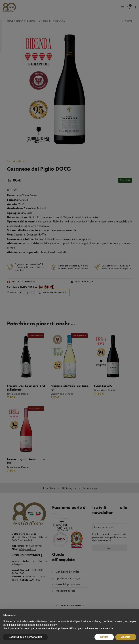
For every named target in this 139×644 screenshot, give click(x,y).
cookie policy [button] (49, 625)
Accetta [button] (126, 637)
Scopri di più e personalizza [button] (25, 637)
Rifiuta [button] (104, 637)
